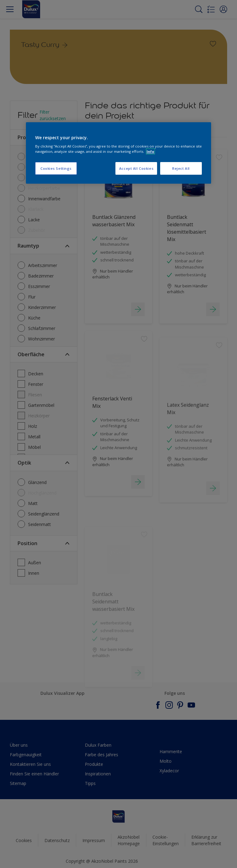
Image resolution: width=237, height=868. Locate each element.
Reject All (181, 168)
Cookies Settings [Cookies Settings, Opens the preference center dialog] (56, 168)
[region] (118, 153)
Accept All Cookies (136, 168)
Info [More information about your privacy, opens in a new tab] (150, 151)
